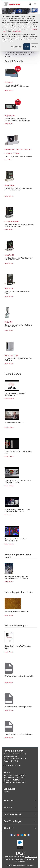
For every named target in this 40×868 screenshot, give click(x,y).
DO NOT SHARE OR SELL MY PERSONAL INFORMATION (20, 860)
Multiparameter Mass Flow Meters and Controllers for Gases (18, 151)
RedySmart (8, 82)
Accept (27, 10)
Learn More (8, 90)
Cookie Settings (16, 10)
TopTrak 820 (9, 289)
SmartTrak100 (9, 185)
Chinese (6, 792)
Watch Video (9, 399)
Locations (15, 766)
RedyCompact (10, 116)
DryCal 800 (8, 322)
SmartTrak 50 (9, 255)
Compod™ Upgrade (12, 222)
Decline (35, 10)
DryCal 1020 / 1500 (11, 355)
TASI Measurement (31, 857)
